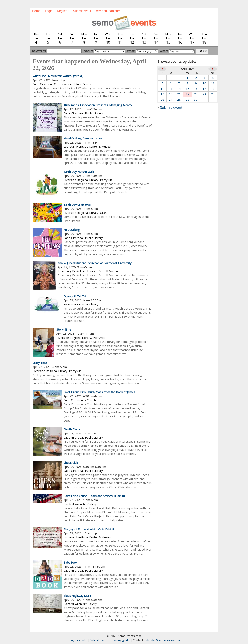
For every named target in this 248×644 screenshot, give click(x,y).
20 (171, 94)
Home (36, 11)
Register (63, 11)
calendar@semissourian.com (163, 640)
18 (213, 89)
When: (164, 51)
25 (213, 94)
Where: (88, 51)
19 (162, 94)
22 (188, 94)
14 (179, 89)
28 (179, 99)
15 (188, 89)
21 (179, 94)
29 (188, 99)
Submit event (82, 11)
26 (162, 99)
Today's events (76, 640)
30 (196, 99)
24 (204, 94)
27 (171, 99)
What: (131, 51)
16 (196, 89)
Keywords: (39, 51)
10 (204, 83)
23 (196, 94)
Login (49, 11)
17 (204, 89)
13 (171, 89)
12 (162, 89)
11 (213, 83)
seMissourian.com (108, 11)
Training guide (120, 640)
